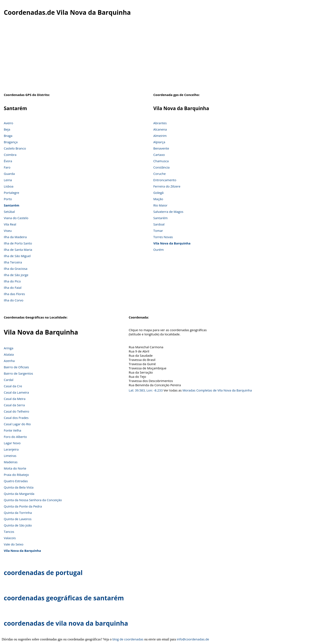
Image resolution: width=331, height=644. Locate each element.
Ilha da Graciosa (16, 269)
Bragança (11, 142)
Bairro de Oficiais (16, 367)
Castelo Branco (15, 148)
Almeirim (160, 136)
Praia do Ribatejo (16, 475)
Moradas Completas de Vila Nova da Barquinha (217, 390)
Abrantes (160, 123)
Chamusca (161, 161)
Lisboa (9, 186)
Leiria (8, 180)
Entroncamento (165, 180)
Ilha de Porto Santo (18, 243)
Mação (158, 199)
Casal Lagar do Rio (17, 424)
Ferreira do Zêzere (167, 186)
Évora (8, 161)
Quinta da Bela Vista (19, 487)
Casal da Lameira (16, 392)
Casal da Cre (13, 386)
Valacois (10, 538)
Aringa (9, 348)
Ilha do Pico (12, 281)
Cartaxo (159, 155)
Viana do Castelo (16, 218)
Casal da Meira (15, 399)
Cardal (9, 380)
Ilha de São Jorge (16, 275)
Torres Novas (163, 237)
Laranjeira (11, 449)
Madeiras (11, 462)
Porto (8, 199)
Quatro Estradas (16, 481)
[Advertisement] (165, 57)
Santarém (12, 205)
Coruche (159, 174)
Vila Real (10, 224)
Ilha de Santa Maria (18, 250)
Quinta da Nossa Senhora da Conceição (33, 500)
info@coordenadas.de (193, 639)
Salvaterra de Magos (168, 212)
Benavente (161, 148)
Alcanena (160, 129)
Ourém (158, 250)
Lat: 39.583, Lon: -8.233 (146, 390)
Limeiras (10, 456)
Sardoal (159, 224)
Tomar (158, 231)
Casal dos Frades (16, 418)
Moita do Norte (15, 468)
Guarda (9, 174)
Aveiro (8, 123)
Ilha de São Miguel (17, 256)
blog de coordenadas (128, 639)
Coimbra (10, 155)
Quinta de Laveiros (18, 519)
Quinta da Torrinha (18, 513)
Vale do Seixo (14, 544)
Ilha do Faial (13, 288)
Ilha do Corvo (14, 300)
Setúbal (9, 212)
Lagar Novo (12, 443)
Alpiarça (159, 142)
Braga (8, 136)
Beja (7, 129)
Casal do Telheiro (16, 411)
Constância (161, 167)
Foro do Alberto (15, 437)
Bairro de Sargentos (18, 373)
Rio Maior (160, 205)
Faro (7, 167)
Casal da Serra (14, 405)
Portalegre (12, 193)
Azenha (9, 361)
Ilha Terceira (13, 262)
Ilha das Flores (14, 294)
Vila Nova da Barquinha (172, 243)
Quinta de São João (18, 525)
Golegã (158, 193)
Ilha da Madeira (15, 237)
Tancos (9, 532)
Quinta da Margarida (19, 494)
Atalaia (9, 354)
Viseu (8, 231)
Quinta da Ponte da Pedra (23, 506)
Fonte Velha (12, 430)
